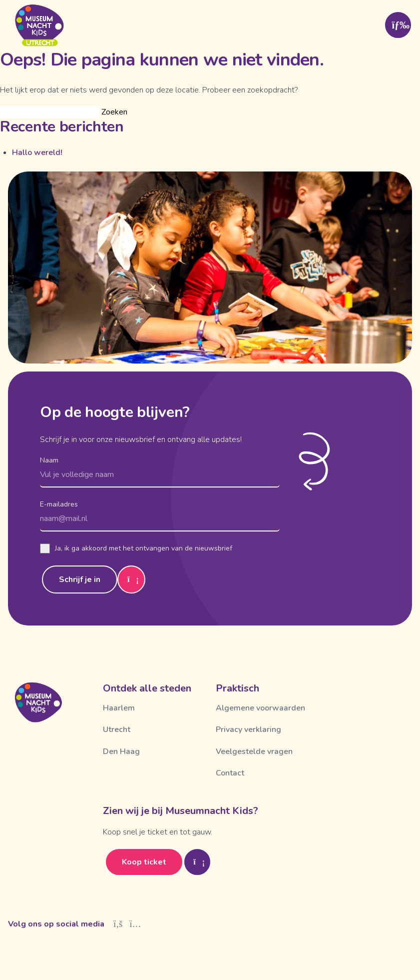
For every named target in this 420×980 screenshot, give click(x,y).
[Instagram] (136, 924)
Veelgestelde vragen (254, 751)
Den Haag (121, 751)
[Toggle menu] (398, 25)
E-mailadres (59, 504)
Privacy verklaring (248, 729)
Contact (230, 773)
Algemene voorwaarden (260, 708)
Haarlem (119, 708)
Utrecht (117, 729)
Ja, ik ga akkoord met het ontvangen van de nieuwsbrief (136, 548)
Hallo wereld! (37, 152)
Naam (49, 460)
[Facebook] (118, 924)
